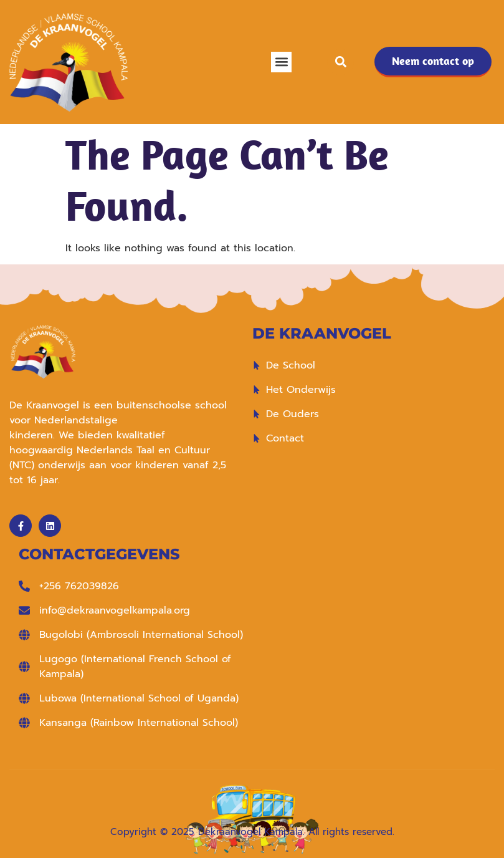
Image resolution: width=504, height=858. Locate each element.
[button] (281, 62)
